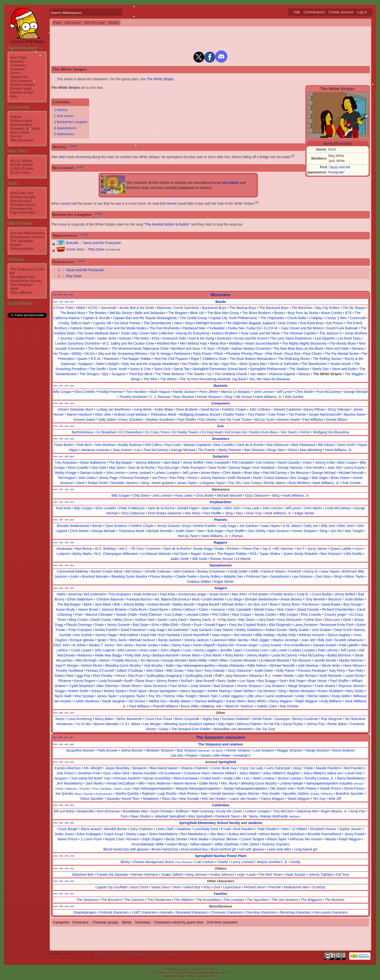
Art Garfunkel (178, 630)
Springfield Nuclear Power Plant (221, 856)
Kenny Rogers (85, 681)
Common (154, 549)
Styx (105, 374)
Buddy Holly (287, 635)
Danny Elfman (314, 409)
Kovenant (224, 338)
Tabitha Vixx (157, 701)
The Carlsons (134, 900)
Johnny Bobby (134, 604)
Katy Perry (337, 671)
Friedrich (295, 571)
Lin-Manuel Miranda (156, 554)
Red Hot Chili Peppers (171, 359)
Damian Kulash (91, 473)
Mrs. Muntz (230, 783)
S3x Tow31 (289, 432)
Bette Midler (198, 660)
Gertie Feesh (262, 719)
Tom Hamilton (136, 392)
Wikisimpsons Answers (27, 237)
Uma (127, 789)
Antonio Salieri (84, 420)
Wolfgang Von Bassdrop (331, 432)
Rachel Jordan (147, 645)
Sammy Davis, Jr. (203, 620)
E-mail (226, 829)
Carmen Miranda (243, 660)
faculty (235, 823)
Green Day (129, 333)
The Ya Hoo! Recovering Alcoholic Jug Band (213, 379)
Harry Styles (355, 691)
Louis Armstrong (80, 719)
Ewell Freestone (133, 630)
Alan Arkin (239, 594)
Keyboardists (221, 502)
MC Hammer (284, 549)
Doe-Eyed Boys (312, 323)
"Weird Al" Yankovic (239, 706)
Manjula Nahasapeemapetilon (198, 788)
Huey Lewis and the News (260, 333)
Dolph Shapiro (152, 839)
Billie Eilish (170, 625)
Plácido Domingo (79, 625)
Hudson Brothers (225, 333)
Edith (255, 571)
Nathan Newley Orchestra (251, 348)
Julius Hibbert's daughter (281, 773)
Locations (17, 69)
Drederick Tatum (228, 816)
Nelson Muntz (92, 665)
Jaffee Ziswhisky (226, 844)
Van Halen (258, 374)
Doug (297, 768)
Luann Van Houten (244, 799)
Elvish (186, 625)
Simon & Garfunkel (284, 364)
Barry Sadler (227, 681)
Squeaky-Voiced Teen (123, 799)
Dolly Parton (285, 671)
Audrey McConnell (242, 834)
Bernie (97, 526)
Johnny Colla (325, 462)
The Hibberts (184, 900)
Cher (79, 615)
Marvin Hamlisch (79, 414)
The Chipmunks (272, 318)
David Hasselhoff (196, 635)
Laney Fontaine (305, 625)
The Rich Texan (270, 875)
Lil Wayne (243, 559)
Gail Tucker (243, 420)
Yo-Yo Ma (83, 724)
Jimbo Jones (64, 834)
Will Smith (200, 559)
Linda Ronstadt (110, 681)
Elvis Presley (103, 676)
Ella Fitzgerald (280, 625)
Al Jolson (79, 645)
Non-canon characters (331, 912)
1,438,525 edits (22, 169)
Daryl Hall (148, 635)
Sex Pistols (190, 364)
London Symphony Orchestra (77, 343)
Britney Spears (115, 691)
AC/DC (93, 308)
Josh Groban (321, 630)
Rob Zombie (294, 397)
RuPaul (187, 681)
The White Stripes (160, 79)
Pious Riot (292, 354)
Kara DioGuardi (289, 620)
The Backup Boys (243, 308)
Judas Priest (85, 338)
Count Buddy (322, 594)
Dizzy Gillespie (339, 409)
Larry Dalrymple (278, 768)
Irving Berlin (143, 409)
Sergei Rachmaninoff (325, 414)
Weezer (304, 374)
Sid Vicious (244, 397)
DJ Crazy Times (157, 432)
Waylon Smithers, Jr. (272, 862)
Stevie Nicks (331, 665)
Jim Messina (299, 473)
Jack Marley (95, 783)
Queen (82, 359)
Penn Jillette (209, 392)
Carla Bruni (138, 609)
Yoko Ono (194, 671)
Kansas (125, 338)
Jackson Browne (114, 609)
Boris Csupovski (187, 719)
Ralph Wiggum (307, 701)
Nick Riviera (188, 794)
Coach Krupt (113, 834)
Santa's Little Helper (216, 755)
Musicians (221, 295)
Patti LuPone (328, 650)
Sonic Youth (118, 369)
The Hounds (184, 862)
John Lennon (264, 392)
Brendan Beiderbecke (73, 526)
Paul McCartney (329, 392)
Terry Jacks (118, 640)
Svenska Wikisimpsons (28, 233)
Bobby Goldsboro (249, 630)
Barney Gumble (144, 773)
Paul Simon (179, 686)
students (255, 823)
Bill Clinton (134, 571)
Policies (16, 117)
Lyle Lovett (279, 650)
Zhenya (237, 536)
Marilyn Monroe (351, 660)
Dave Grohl (346, 445)
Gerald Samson (222, 794)
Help (14, 96)
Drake (219, 549)
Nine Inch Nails (337, 348)
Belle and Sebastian (150, 313)
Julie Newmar (308, 665)
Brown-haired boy (165, 849)
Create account (341, 12)
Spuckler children (296, 794)
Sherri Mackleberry (163, 834)
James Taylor (187, 483)
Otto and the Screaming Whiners (123, 354)
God (217, 887)
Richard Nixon (255, 887)
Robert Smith (98, 483)
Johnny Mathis (257, 655)
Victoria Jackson (197, 640)
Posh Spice (138, 691)
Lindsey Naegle (291, 783)
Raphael (148, 794)
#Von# (305, 432)
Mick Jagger (260, 640)
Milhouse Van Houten (306, 839)
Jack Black (172, 462)
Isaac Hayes (270, 526)
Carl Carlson (265, 462)
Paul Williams (313, 420)
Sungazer (119, 374)
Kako (165, 645)
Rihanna (255, 676)
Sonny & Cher (140, 369)
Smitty (296, 862)
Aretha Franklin (205, 526)
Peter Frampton (194, 468)
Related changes (23, 197)
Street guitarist (163, 483)
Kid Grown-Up (236, 432)
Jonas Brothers (356, 333)
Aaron (60, 719)
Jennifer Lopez (231, 650)
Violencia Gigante (282, 374)
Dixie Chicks (288, 323)
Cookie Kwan (210, 778)
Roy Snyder (271, 794)
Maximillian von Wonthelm (233, 729)
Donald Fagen (188, 508)
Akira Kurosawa (186, 778)
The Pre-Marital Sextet (342, 354)
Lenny (65, 203)
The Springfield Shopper (21, 243)
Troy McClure (283, 811)
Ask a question (21, 81)
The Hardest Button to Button (167, 224)
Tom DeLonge (168, 468)
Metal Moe (218, 343)
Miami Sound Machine (262, 343)
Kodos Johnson (222, 875)
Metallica (236, 343)
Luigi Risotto (167, 794)
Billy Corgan (62, 392)
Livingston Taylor (212, 483)
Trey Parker (257, 414)
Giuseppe (282, 719)
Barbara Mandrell (165, 655)
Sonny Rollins (210, 576)
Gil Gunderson (170, 773)
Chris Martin (304, 392)
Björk (88, 604)
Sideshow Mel (307, 811)
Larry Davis (178, 620)
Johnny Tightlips (321, 875)
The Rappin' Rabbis (137, 359)
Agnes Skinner (248, 794)
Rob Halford (129, 635)
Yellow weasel (200, 844)
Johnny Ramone (213, 478)
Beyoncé (335, 599)
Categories (61, 922)
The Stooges (89, 374)
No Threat (61, 354)
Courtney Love (256, 650)
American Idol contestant (87, 594)
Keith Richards (239, 478)
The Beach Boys (73, 313)
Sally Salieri (107, 420)
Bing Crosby (79, 620)
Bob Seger (320, 478)
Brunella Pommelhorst (325, 834)
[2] (257, 202)
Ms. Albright (93, 768)
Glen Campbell (218, 462)
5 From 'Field (63, 308)
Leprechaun (232, 887)
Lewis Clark (165, 829)
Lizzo (359, 549)
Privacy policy (106, 954)
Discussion (73, 23)
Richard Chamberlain (338, 609)
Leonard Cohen (198, 615)
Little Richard (307, 676)
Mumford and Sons (186, 348)
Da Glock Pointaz (127, 323)
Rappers (221, 543)
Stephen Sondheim (160, 420)
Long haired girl (306, 849)
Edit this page (95, 23)
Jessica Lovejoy (289, 778)
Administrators (21, 125)
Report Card (114, 839)
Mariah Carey (264, 609)
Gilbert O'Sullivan (130, 671)
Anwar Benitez (291, 599)
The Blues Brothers (256, 313)
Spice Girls (162, 369)
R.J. (268, 676)
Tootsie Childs (126, 615)
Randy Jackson (185, 392)
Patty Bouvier (108, 750)
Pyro (124, 816)
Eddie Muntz (209, 783)
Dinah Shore (131, 686)
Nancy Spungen (193, 691)
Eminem (233, 549)
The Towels (196, 374)
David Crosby (101, 620)
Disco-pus (332, 620)
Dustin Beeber (213, 599)
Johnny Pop (315, 724)
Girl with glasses (252, 849)
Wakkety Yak (212, 706)
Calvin (203, 609)
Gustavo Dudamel (236, 719)
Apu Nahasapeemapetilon (196, 665)
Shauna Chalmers (195, 768)
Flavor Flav (251, 549)
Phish (219, 354)
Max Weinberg (311, 450)
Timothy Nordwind (133, 397)
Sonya (96, 691)
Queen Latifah (341, 549)
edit (73, 146)
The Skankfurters (314, 364)
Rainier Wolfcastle (274, 816)
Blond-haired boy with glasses (126, 849)
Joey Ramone (236, 676)
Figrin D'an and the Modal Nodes (121, 328)
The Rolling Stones (327, 359)
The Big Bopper (121, 462)
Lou (138, 450)
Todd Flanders (268, 829)
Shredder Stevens (124, 483)
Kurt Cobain (174, 615)
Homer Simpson (209, 397)
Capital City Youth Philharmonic (234, 318)
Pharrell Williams (165, 706)
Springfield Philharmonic (268, 369)
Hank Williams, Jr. (268, 397)
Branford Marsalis (95, 576)
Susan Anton (219, 594)
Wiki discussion (22, 140)
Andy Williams (331, 701)
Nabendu (71, 789)
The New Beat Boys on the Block (298, 348)
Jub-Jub (177, 755)
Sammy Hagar (239, 468)
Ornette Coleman (157, 571)
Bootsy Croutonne (211, 571)
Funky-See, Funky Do (244, 328)
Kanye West (235, 701)
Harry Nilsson (353, 665)
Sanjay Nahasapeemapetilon (245, 788)
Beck (196, 599)
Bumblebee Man (135, 811)
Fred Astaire (259, 594)
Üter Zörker (250, 844)
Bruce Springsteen (163, 691)
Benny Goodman (305, 719)
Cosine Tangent (252, 839)
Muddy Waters (180, 701)
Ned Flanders (354, 768)
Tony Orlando (214, 671)
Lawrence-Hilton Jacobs (230, 640)
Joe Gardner (249, 526)
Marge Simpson (300, 686)
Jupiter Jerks (107, 338)
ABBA (81, 308)
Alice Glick (122, 773)
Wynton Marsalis (106, 724)
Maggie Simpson (290, 750)
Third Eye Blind (140, 374)
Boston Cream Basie (107, 571)
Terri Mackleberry (194, 834)
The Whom (168, 379)
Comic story (75, 249)
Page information (23, 212)
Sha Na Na (210, 364)
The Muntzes (335, 900)
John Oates (87, 478)
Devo (178, 323)
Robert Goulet (276, 630)
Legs (240, 875)
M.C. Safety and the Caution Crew (128, 343)
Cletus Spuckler (92, 799)
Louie (251, 875)
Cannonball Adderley (73, 571)
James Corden (265, 615)
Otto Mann (218, 834)
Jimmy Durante (168, 526)
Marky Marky (82, 554)
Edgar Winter (304, 513)
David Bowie (331, 604)
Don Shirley (208, 420)
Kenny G (311, 571)
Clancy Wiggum (280, 701)
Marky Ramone (230, 450)
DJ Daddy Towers (186, 432)
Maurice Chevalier (99, 615)
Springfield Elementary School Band (220, 369)
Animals (166, 912)
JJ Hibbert (299, 829)
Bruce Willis (190, 706)
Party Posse (202, 354)
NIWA (15, 289)
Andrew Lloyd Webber (131, 414)
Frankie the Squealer (112, 875)
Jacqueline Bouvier (80, 750)
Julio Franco (65, 773)
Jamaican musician (95, 450)
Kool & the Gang (202, 338)
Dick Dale (99, 468)
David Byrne (210, 409)
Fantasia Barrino (139, 599)
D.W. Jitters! (292, 526)
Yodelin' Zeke (267, 706)
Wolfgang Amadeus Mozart (200, 414)
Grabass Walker (199, 582)
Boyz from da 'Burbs (303, 313)
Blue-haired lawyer (164, 768)
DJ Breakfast (106, 432)
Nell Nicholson (294, 834)
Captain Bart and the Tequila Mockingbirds (145, 318)
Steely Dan (320, 369)
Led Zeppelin (325, 338)
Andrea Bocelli (158, 604)
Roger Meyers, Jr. (334, 811)
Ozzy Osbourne (257, 495)
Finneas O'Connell (100, 671)
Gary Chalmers (142, 829)
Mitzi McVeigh (86, 660)
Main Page (18, 57)
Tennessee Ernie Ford (336, 625)
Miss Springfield (200, 816)
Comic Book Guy (224, 768)
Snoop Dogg (202, 549)
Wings (136, 379)
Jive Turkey (252, 483)
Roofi (257, 478)
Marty (70, 811)
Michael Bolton (233, 604)
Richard (132, 839)
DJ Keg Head (212, 432)
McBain (295, 816)
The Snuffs (98, 369)
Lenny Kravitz (355, 468)
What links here (22, 193)
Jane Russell (205, 681)
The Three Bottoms (170, 374)
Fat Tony (343, 875)
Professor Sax (257, 576)
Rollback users (21, 121)
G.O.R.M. (271, 328)
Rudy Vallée (341, 696)
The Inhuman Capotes (300, 333)
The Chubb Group (193, 318)
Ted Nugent (67, 478)
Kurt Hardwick (264, 468)
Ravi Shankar (184, 397)
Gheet (59, 789)
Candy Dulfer (238, 571)
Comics (16, 73)
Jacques (60, 778)
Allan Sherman (107, 686)
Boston (279, 313)
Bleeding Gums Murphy (129, 576)
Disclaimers (157, 954)
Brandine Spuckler (350, 794)
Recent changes (22, 85)
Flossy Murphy (161, 576)
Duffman (182, 811)
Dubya (315, 794)
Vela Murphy (153, 665)
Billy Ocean (175, 671)
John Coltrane (260, 409)
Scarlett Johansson (349, 640)
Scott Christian (162, 811)
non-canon (230, 183)
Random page (21, 89)
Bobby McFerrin (339, 655)
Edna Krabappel (89, 834)
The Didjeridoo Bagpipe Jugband (250, 323)
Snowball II (242, 755)
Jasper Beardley (117, 768)
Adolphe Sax (233, 576)
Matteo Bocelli (183, 604)
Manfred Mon (167, 343)
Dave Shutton (141, 816)
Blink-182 (197, 313)
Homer (172, 203)
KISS (156, 338)
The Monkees (98, 348)
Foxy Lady (251, 508)
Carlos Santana (276, 478)
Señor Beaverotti (129, 719)
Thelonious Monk (163, 414)
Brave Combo (332, 313)
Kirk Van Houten (214, 799)
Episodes (17, 61)
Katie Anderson (146, 594)
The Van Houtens (285, 900)
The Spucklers (258, 900)
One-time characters (261, 912)
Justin (74, 576)
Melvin (104, 660)
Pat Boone (310, 604)
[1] (293, 156)
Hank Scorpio (295, 875)
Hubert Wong (177, 844)
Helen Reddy (284, 676)
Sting (228, 397)
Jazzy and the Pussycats (102, 243)
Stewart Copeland (287, 409)
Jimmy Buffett (193, 462)
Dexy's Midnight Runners (204, 323)
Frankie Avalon (282, 594)
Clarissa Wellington (209, 701)
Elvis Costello (85, 392)
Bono (274, 604)
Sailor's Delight (107, 364)
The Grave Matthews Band (98, 333)
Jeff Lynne (285, 392)
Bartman (204, 750)
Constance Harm (197, 773)
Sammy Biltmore (148, 462)
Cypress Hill (102, 323)
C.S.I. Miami (131, 724)
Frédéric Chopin (234, 409)
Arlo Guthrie (83, 635)
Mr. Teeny (250, 816)
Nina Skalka (199, 839)
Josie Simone (200, 686)
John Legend (104, 650)
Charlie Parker (234, 414)
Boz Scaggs (300, 478)
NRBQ (76, 354)
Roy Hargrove (332, 719)
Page (57, 23)
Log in (362, 12)
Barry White (257, 701)
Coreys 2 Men (336, 318)
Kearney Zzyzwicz (276, 844)
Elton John (103, 414)
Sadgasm (85, 364)
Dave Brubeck (187, 409)
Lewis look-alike (279, 849)
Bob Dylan (141, 625)
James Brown (88, 609)
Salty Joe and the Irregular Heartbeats (150, 364)
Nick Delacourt (277, 445)
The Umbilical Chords (231, 374)
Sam (201, 531)
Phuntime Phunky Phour (244, 354)
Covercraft (358, 318)
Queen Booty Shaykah (301, 554)
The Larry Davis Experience (291, 338)
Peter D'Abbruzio (132, 508)
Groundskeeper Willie (148, 844)
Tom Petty (177, 478)
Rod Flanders (244, 829)
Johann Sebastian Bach (76, 409)
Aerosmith (109, 308)
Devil (177, 887)
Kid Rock (181, 554)
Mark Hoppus (160, 392)
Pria (95, 789)
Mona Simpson (344, 750)
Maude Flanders (328, 768)
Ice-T (301, 549)
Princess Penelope (135, 478)
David (162, 620)
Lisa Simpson (302, 576)
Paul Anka (63, 508)
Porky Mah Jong (137, 655)
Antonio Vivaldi (288, 420)
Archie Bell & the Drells (137, 308)
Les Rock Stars (349, 338)
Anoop (359, 783)
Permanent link (21, 209)
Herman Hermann (145, 875)
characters (221, 737)
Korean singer (247, 645)
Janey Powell (354, 834)
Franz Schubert (131, 420)
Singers (221, 588)
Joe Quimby (64, 794)
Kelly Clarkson (151, 615)
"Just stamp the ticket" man (90, 778)
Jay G (267, 549)
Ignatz (102, 640)
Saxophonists (221, 565)
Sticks (293, 450)
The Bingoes (178, 313)
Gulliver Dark (145, 620)
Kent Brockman (108, 811)
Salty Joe (311, 526)
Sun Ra (226, 420)
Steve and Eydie (344, 369)
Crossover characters (227, 912)
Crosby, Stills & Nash (74, 323)
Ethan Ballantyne (93, 462)
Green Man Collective (157, 333)
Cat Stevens (266, 691)
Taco (239, 513)
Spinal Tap (181, 369)
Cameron (218, 609)
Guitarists (221, 456)
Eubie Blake (164, 409)
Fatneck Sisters (82, 328)
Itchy (207, 887)
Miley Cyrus (123, 620)
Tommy (169, 696)
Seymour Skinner (351, 686)
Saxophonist (280, 576)
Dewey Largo (136, 834)
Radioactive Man (296, 887)
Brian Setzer (340, 478)
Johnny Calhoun (183, 609)
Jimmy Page (108, 478)
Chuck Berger (68, 829)
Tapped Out (19, 77)
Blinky (125, 862)
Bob (117, 604)
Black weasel (91, 829)
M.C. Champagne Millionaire (116, 554)
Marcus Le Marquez (236, 392)
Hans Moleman (159, 783)
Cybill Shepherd (81, 686)
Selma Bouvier (132, 750)
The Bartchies (302, 308)
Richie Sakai (337, 724)
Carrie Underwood (279, 696)
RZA (253, 554)
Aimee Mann (210, 473)
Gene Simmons (155, 686)
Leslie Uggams (232, 696)
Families (221, 894)
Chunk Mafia (297, 318)
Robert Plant (64, 676)
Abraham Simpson (160, 750)
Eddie (309, 768)
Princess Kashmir (127, 778)
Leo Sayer (247, 681)
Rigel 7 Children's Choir (209, 359)
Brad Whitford (299, 483)
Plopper (191, 755)
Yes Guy (319, 799)
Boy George (352, 604)
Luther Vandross (87, 701)
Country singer (335, 615)
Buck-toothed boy (194, 849)
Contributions (314, 12)
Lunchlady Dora (206, 829)
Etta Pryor (136, 676)
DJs (221, 426)
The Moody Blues (343, 343)
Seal (283, 681)
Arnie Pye (358, 811)
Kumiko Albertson (68, 768)
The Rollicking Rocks (294, 359)
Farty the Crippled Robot (248, 625)
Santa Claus (160, 887)
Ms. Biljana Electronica (172, 599)
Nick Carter (286, 609)
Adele (61, 594)
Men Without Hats (194, 343)
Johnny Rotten (167, 681)
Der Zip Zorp (265, 729)
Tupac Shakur (270, 554)
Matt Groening (202, 811)
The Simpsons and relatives (221, 744)
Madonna (85, 655)
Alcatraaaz (64, 549)
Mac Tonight (354, 531)
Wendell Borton (115, 829)
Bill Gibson (326, 445)
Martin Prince (67, 839)
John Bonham (105, 445)
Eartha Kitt (226, 645)
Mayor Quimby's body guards (93, 794)
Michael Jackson (142, 640)
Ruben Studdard (330, 691)
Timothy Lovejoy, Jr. (319, 778)
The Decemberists (157, 323)
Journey (66, 338)
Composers (221, 403)
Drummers (221, 439)
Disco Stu (169, 799)
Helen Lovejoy (264, 778)
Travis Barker (64, 445)
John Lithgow (170, 650)
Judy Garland (201, 630)
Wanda (331, 839)
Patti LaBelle (349, 645)
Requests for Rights (25, 129)
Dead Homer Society (26, 281)
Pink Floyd (273, 354)
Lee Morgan (152, 724)
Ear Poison (335, 323)
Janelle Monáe (325, 660)
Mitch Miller (219, 660)
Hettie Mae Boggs (108, 655)
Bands (221, 302)
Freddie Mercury (125, 660)
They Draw (96, 249)
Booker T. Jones (101, 645)
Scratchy (319, 887)
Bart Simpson (254, 450)
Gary (107, 773)
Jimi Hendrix (315, 468)
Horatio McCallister (121, 783)
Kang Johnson (197, 875)
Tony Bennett (315, 599)
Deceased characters (191, 912)
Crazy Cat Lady (251, 768)
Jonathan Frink (89, 773)
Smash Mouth (340, 364)
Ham (285, 829)
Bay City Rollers (328, 308)
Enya (187, 526)
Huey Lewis (184, 495)
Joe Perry (159, 478)
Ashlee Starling (219, 691)
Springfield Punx (23, 277)
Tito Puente (297, 414)
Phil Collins (153, 445)
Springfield (227, 762)
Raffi (219, 676)
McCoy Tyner (264, 420)
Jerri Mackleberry (69, 783)
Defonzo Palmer (249, 724)
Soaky (163, 729)
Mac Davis (117, 468)
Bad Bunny (84, 549)
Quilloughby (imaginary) (164, 676)
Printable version (23, 205)
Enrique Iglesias (82, 640)
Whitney (327, 794)
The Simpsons (87, 900)
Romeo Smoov (222, 559)
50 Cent (138, 549)
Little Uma (254, 696)
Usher (300, 696)
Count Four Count (158, 719)
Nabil (170, 665)
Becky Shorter (177, 839)
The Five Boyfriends (164, 328)
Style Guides (20, 132)
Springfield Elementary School (204, 823)
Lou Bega (235, 599)
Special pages (21, 201)
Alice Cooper (347, 462)
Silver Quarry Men (253, 364)
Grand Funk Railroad (342, 328)
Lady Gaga (228, 526)
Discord (16, 136)
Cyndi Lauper (81, 650)
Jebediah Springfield (170, 816)
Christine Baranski (110, 599)
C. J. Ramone (160, 397)
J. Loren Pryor (91, 839)
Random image (22, 92)
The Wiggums (311, 900)
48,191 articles (21, 161)
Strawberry (151, 799)
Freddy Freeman (110, 392)
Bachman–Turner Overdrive (178, 308)
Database (184, 829)
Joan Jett (334, 468)
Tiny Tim (234, 483)
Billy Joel (328, 526)
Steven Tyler (208, 696)
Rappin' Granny (202, 554)
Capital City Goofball (111, 887)
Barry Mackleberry (351, 778)
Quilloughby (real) (199, 676)
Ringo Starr (276, 450)
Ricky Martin (234, 655)
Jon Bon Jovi (257, 604)
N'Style (223, 348)
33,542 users (20, 172)
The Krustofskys (208, 900)
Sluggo (60, 691)
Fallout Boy (192, 887)
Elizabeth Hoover (323, 829)
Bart (62, 157)
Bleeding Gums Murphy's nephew (190, 724)
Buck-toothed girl (224, 849)
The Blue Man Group (223, 313)
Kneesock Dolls (174, 338)
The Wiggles (354, 374)
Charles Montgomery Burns (153, 862)
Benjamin (140, 768)
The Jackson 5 (330, 333)
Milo (142, 783)
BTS (348, 313)
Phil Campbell (242, 462)
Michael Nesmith (351, 473)
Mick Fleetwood (303, 445)
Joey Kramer (122, 450)
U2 (209, 374)
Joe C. (124, 549)
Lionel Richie (354, 676)
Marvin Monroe (185, 783)
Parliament (182, 354)
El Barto (217, 750)
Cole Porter (277, 414)
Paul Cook (172, 445)
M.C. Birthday (106, 549)
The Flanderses (159, 900)
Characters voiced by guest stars (179, 922)
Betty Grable (299, 630)
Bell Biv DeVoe (121, 313)
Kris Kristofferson (297, 645)
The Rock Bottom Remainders (252, 359)
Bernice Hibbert (225, 773)
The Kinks (141, 338)
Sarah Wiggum (299, 799)
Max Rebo (192, 513)
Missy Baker (104, 719)
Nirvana (358, 348)
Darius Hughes (339, 635)
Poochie (275, 887)
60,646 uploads (22, 165)
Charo (307, 462)
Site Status (175, 954)
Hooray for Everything (193, 333)
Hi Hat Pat (272, 724)
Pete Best (84, 445)
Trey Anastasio (66, 462)
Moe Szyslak (84, 696)
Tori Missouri (302, 660)
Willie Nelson (257, 665)
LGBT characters (145, 912)
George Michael (356, 392)
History (114, 23)
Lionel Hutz (354, 773)
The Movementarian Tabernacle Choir (140, 348)
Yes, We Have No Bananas (270, 379)
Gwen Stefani (244, 691)
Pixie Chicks (312, 354)
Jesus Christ (139, 887)
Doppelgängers (85, 912)
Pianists (221, 520)
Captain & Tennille (96, 318)
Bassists (221, 386)
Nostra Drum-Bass (264, 432)
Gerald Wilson (337, 420)
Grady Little (232, 778)
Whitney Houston (312, 635)
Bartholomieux (83, 432)
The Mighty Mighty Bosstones (304, 343)
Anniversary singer (192, 594)
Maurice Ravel (354, 414)
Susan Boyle (65, 609)
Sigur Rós (229, 364)
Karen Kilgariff (204, 645)
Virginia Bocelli (208, 604)
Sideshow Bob (83, 875)
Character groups (105, 922)
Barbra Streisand (302, 691)
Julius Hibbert (249, 773)
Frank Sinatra (325, 686)
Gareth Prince (330, 788)
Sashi (118, 789)
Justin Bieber (354, 599)
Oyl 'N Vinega (161, 354)
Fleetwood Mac (194, 328)
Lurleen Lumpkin (167, 473)
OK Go (90, 354)
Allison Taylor (354, 576)
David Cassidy (289, 462)
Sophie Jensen (350, 829)
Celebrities (221, 805)
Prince (192, 478)
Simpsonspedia (22, 249)
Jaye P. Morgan (67, 665)
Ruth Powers (307, 788)
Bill (56, 811)
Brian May (252, 473)
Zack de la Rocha (250, 445)
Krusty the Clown (229, 811)
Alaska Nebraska (231, 665)
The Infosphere (22, 285)
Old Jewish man (282, 788)
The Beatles (97, 313)
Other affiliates (21, 292)
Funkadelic (217, 328)
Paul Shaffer (187, 420)
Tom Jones (125, 645)
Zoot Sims (323, 576)
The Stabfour (299, 369)
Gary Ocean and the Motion (302, 328)
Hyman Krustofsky (157, 778)
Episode (72, 243)
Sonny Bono (290, 604)
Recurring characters (295, 912)
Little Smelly (353, 554)
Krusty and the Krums (251, 338)
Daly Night (226, 724)
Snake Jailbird (172, 875)
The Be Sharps (354, 308)
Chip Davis (141, 495)
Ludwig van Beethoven (114, 409)
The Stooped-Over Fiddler (191, 729)
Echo (155, 625)
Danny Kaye (181, 645)
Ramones (111, 359)
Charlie (222, 862)
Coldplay (316, 318)
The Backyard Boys (274, 308)
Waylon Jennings (285, 640)
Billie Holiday (265, 635)
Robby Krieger (66, 473)
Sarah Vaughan (114, 701)
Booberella (85, 811)
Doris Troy (254, 513)
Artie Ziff (335, 799)
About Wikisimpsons (132, 954)
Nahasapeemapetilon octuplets (329, 783)
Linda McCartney (338, 508)
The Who (150, 379)
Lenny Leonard (140, 473)
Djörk (347, 620)
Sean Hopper (211, 508)
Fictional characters (114, 912)
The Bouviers (111, 900)
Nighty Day (211, 719)
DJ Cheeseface (131, 432)
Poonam (85, 789)
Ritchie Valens (275, 483)
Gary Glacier (224, 630)
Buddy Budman (130, 445)
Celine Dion (313, 620)
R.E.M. (96, 359)
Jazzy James (317, 549)
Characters (18, 65)
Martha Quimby (127, 794)
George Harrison (290, 468)
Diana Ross (144, 681)
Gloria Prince (354, 788)
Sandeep (106, 789)
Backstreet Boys (214, 308)
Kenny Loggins (206, 650)
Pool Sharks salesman (165, 513)
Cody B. (303, 594)
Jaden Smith (180, 559)
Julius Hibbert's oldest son (323, 773)
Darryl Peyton (293, 724)
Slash (81, 483)
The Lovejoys (234, 900)
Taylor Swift (63, 696)
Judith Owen (185, 531)
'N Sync (209, 348)
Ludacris (63, 554)
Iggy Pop (83, 676)
